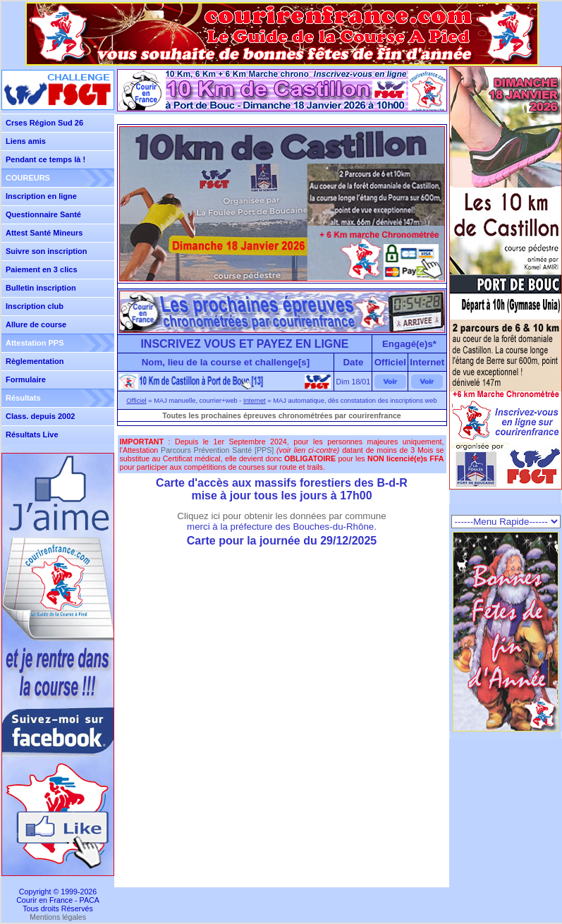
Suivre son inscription (47, 251)
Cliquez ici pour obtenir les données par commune (281, 516)
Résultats (23, 398)
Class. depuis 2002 (40, 416)
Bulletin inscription (41, 288)
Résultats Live (32, 434)
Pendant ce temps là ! (45, 159)
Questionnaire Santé (43, 214)
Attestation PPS (35, 343)
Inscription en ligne (41, 196)
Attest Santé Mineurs (44, 233)
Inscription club (35, 306)
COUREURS (28, 178)
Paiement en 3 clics (42, 269)
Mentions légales (58, 917)
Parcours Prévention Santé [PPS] (217, 450)
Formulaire (26, 379)
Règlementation (35, 361)
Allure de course (36, 324)
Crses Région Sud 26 (44, 123)
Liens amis (26, 141)
